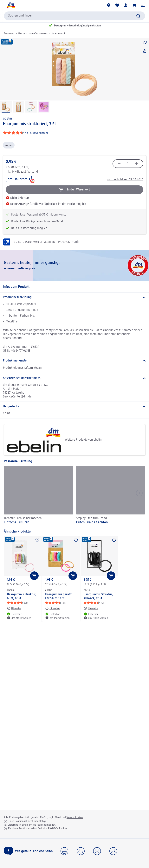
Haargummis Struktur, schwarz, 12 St (98, 596)
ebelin (7, 119)
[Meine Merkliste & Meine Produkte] (117, 5)
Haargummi (58, 34)
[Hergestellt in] (74, 407)
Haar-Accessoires (38, 34)
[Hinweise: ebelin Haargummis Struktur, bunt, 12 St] (14, 608)
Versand (33, 172)
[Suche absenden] (138, 16)
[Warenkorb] (134, 5)
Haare (21, 34)
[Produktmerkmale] (74, 361)
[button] (143, 5)
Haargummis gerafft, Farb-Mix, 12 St (59, 596)
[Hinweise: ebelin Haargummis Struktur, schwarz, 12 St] (91, 608)
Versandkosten (75, 817)
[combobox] (74, 16)
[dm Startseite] (11, 5)
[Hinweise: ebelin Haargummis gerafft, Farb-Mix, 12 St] (52, 608)
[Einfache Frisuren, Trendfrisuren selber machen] (39, 496)
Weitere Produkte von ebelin (54, 440)
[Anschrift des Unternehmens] (74, 378)
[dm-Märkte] (109, 5)
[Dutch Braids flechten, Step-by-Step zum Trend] (111, 496)
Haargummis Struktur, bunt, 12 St (22, 596)
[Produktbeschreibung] (74, 297)
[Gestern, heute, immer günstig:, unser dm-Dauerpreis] (74, 265)
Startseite (9, 34)
